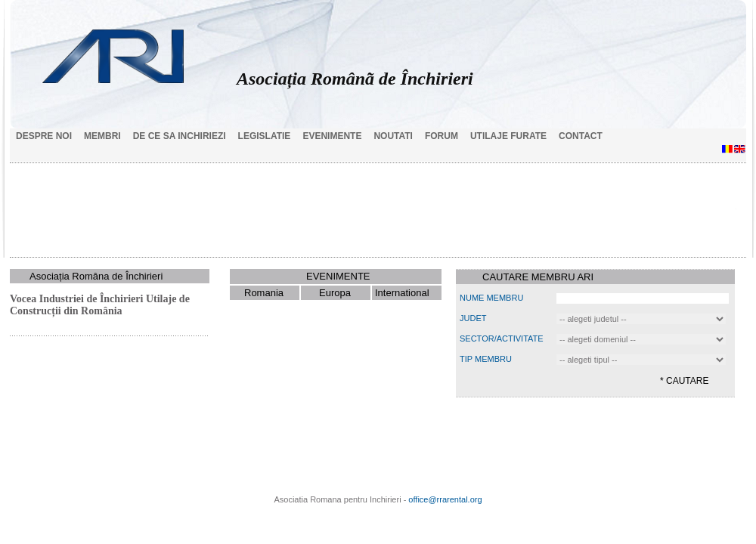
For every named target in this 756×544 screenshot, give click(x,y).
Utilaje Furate (508, 136)
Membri (102, 136)
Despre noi (44, 136)
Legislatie (265, 136)
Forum (442, 136)
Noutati (393, 136)
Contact (581, 136)
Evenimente (332, 136)
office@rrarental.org (445, 499)
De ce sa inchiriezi (180, 136)
